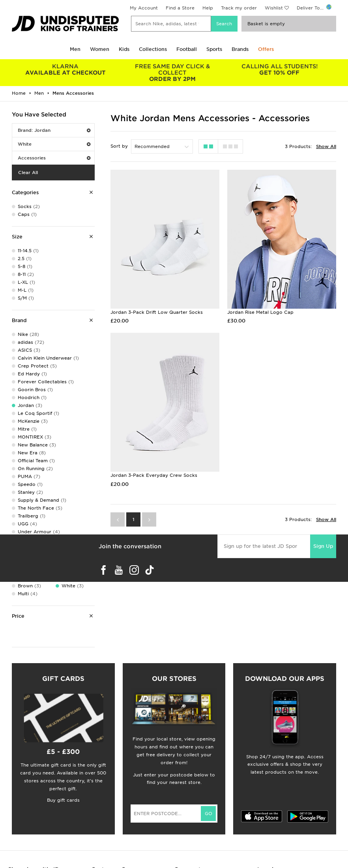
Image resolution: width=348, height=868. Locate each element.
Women (100, 49)
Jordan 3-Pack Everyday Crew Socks (154, 475)
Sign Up (323, 546)
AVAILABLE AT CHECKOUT (65, 69)
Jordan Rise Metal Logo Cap (260, 312)
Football (187, 49)
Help (208, 8)
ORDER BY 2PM (172, 73)
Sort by (119, 146)
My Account (144, 8)
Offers (266, 49)
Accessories (54, 158)
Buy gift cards (63, 800)
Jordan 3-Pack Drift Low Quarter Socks (157, 312)
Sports (214, 49)
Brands (240, 49)
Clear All (28, 172)
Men (75, 49)
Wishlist (274, 8)
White (54, 144)
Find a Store (180, 8)
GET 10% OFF (280, 69)
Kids (124, 49)
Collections (153, 49)
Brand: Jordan (54, 130)
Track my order (239, 8)
